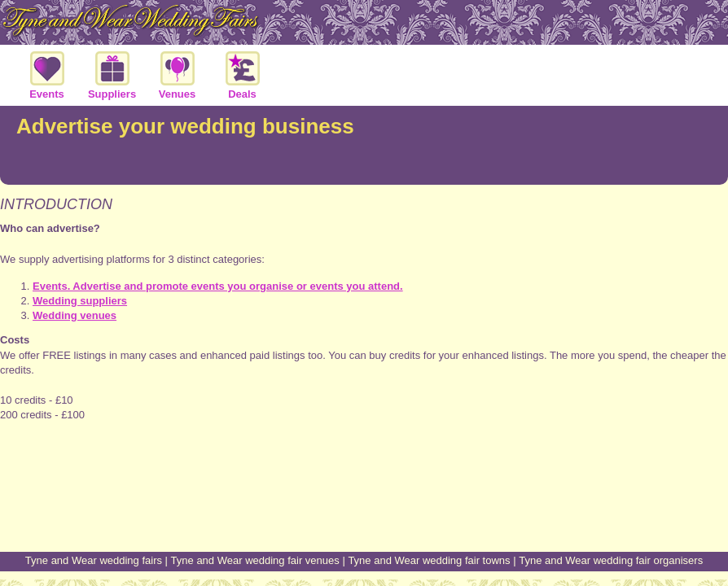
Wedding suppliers (80, 301)
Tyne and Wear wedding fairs (94, 560)
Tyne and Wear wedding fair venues (255, 560)
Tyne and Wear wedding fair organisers (611, 560)
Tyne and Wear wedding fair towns (429, 560)
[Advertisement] (364, 490)
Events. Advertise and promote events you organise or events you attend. (218, 286)
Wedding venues (75, 315)
